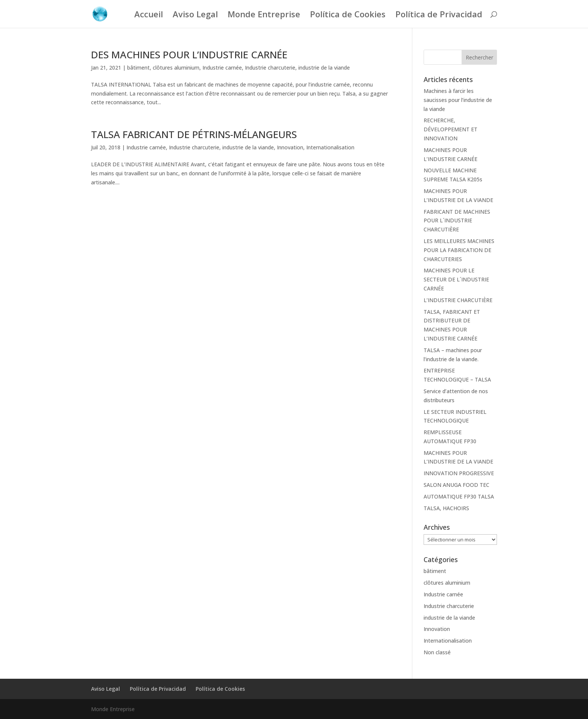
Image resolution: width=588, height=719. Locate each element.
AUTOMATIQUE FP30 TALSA (459, 496)
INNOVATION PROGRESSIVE (459, 473)
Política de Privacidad (439, 15)
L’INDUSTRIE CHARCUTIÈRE (458, 300)
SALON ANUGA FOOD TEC (457, 485)
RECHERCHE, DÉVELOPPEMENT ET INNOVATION (450, 129)
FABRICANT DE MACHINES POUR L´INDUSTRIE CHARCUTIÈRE (457, 221)
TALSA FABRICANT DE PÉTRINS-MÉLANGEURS (194, 134)
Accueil (149, 15)
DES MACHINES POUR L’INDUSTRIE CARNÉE (189, 55)
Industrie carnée (222, 68)
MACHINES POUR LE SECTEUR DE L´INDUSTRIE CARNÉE (456, 279)
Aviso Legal (195, 15)
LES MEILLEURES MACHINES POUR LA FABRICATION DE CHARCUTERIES (459, 250)
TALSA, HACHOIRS (446, 508)
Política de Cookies (348, 15)
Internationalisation (330, 147)
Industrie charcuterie (270, 68)
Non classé (437, 652)
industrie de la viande (324, 68)
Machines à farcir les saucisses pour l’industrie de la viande (458, 100)
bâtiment (138, 68)
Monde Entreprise (264, 15)
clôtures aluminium (176, 68)
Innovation (290, 147)
